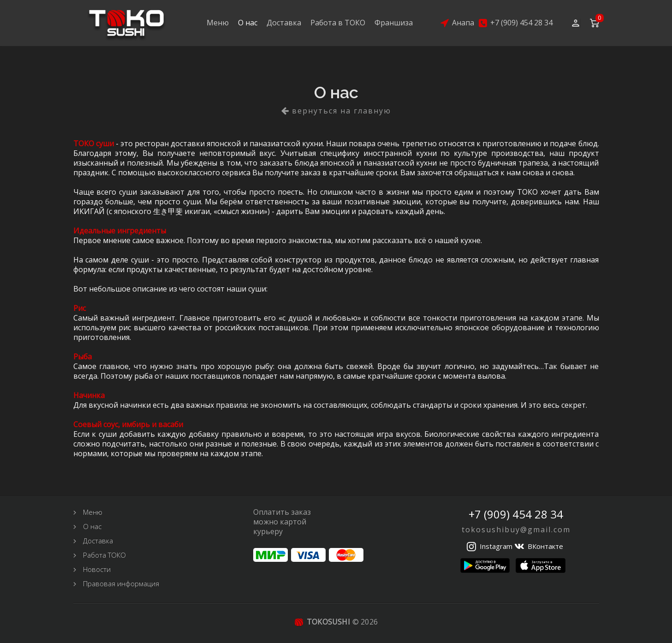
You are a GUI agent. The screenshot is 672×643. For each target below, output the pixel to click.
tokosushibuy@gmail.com (516, 530)
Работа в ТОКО (338, 23)
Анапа (463, 23)
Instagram (496, 546)
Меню (218, 23)
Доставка (284, 23)
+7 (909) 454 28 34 (521, 23)
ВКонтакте (545, 546)
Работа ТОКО (104, 555)
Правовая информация (121, 583)
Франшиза (394, 23)
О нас (248, 23)
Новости (97, 569)
